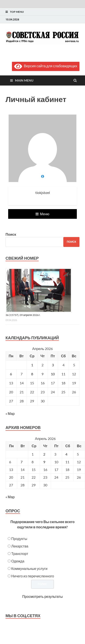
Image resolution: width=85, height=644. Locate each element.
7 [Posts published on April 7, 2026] (22, 462)
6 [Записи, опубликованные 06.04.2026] (11, 374)
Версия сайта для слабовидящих (46, 66)
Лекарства (20, 546)
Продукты (19, 539)
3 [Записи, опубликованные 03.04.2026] (53, 365)
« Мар (10, 413)
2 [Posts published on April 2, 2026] (44, 454)
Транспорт (20, 554)
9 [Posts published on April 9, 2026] (44, 462)
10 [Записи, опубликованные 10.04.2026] (53, 374)
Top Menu (17, 12)
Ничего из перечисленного (33, 576)
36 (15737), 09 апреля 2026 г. (23, 315)
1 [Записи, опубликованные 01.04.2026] (32, 365)
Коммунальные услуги (29, 568)
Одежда (18, 561)
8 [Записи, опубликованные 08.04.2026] (32, 374)
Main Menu (24, 80)
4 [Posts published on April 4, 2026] (66, 454)
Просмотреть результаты (42, 596)
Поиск (11, 234)
